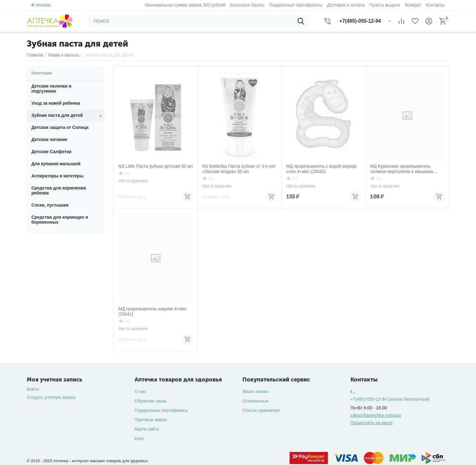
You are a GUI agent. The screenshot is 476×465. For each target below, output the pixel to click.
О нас (140, 391)
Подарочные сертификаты (161, 410)
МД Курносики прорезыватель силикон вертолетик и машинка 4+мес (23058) (402, 169)
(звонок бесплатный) (390, 399)
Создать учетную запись (51, 397)
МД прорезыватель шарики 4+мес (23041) (153, 311)
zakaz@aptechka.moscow (376, 415)
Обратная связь (151, 401)
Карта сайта (147, 429)
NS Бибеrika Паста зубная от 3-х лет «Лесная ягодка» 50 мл (239, 169)
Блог (139, 439)
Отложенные (255, 401)
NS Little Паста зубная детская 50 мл (156, 166)
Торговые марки (151, 420)
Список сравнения (261, 410)
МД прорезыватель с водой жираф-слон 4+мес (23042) (322, 169)
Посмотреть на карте (372, 423)
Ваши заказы (256, 391)
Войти (33, 389)
